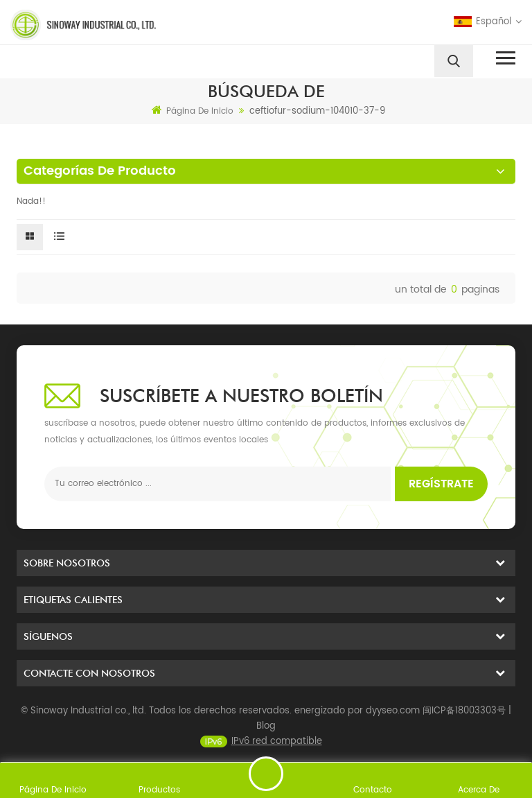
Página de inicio (193, 111)
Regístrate (441, 484)
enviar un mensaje (266, 774)
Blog (266, 740)
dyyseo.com (393, 725)
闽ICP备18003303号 (464, 725)
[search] (454, 61)
